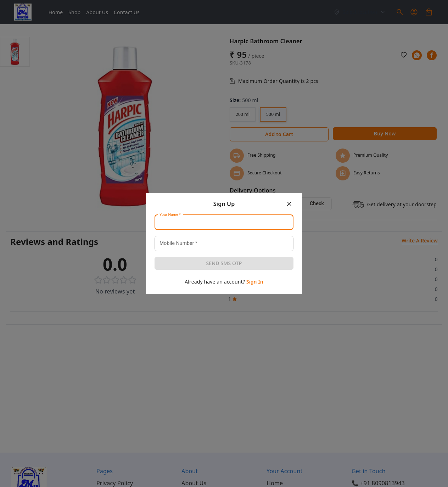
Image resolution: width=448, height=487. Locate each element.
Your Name (170, 215)
